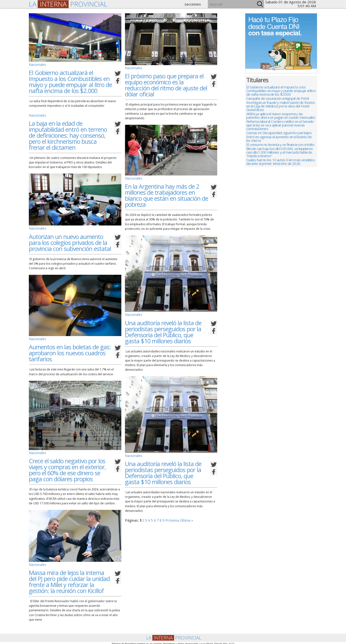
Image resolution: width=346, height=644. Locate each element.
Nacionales (36, 64)
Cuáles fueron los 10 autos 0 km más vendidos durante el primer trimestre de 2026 (281, 179)
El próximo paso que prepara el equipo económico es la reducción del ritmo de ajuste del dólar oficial (166, 84)
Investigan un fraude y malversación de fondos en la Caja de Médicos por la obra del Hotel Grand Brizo (281, 110)
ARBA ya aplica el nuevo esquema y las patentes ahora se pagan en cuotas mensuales (281, 122)
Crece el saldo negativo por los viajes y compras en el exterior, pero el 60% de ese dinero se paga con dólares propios (67, 465)
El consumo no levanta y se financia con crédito (280, 158)
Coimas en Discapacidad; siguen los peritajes (279, 143)
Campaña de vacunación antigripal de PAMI (278, 101)
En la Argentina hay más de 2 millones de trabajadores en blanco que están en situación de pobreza (167, 194)
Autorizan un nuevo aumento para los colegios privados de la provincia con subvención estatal (70, 240)
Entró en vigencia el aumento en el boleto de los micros (279, 150)
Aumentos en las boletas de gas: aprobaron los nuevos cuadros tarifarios (70, 349)
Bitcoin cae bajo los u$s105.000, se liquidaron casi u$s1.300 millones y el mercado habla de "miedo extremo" (279, 168)
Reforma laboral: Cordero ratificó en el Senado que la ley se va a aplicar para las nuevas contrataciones (280, 133)
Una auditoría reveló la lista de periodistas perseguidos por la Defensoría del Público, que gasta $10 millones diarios (163, 329)
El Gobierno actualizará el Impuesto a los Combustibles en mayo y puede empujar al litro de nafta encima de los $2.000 (70, 81)
